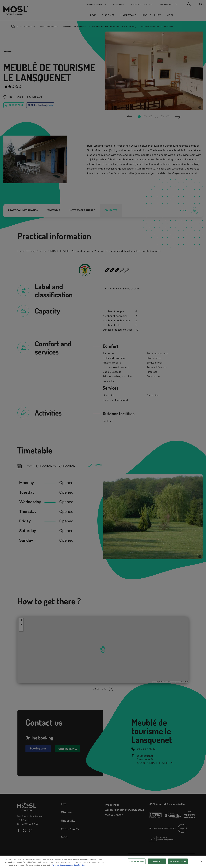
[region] (103, 862)
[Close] (201, 861)
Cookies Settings (137, 861)
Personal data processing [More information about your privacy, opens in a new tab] (63, 865)
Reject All (157, 861)
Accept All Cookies (178, 861)
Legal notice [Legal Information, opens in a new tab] (79, 865)
